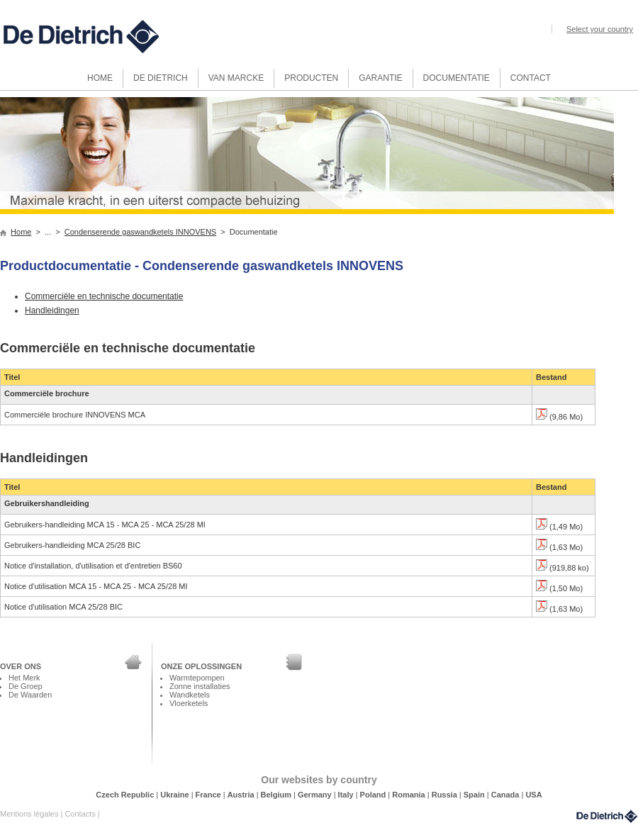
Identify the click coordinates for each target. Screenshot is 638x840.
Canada (507, 795)
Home (21, 232)
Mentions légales (30, 814)
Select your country (600, 29)
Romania (410, 795)
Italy (347, 795)
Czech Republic (126, 795)
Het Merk (24, 678)
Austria (242, 795)
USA (533, 795)
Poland (374, 795)
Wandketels (190, 695)
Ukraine (175, 795)
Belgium (277, 795)
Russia (446, 795)
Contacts (81, 814)
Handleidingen (52, 310)
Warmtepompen (197, 678)
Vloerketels (189, 703)
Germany (316, 795)
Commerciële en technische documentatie (104, 296)
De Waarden (30, 695)
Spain (475, 795)
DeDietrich (607, 816)
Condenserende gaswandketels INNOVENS (140, 232)
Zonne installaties (200, 686)
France (209, 795)
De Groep (26, 686)
